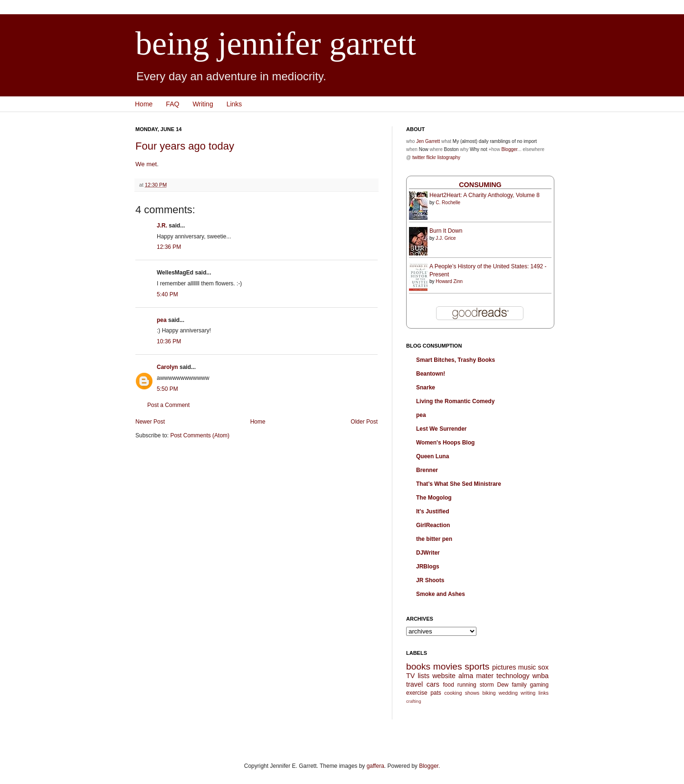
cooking (453, 693)
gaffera (375, 766)
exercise (417, 693)
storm (487, 685)
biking (489, 693)
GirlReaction (433, 525)
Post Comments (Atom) (200, 435)
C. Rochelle (448, 203)
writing (528, 693)
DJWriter (428, 553)
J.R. (162, 226)
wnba (541, 676)
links (543, 693)
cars (433, 684)
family (519, 685)
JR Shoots (430, 580)
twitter (419, 157)
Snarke (426, 387)
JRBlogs (428, 567)
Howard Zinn (449, 281)
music (527, 667)
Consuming (480, 185)
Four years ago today (185, 146)
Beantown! (431, 374)
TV (410, 676)
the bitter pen (434, 539)
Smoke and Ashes (441, 594)
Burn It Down (446, 231)
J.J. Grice (446, 238)
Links (234, 104)
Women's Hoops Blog (445, 443)
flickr (431, 157)
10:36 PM (169, 341)
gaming (539, 685)
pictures (504, 667)
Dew (503, 685)
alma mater (476, 676)
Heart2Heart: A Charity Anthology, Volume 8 (484, 195)
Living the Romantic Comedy (455, 401)
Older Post (364, 422)
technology (513, 676)
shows (472, 693)
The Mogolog (434, 498)
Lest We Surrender (441, 429)
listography (449, 157)
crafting (413, 701)
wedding (508, 693)
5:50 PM (167, 389)
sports (477, 666)
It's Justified (433, 511)
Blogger (509, 149)
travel (414, 684)
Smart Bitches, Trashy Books (456, 360)
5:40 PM (167, 294)
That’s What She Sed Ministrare (459, 484)
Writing (203, 104)
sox (543, 667)
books (418, 666)
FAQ (172, 104)
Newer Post (150, 422)
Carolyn (167, 367)
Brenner (427, 470)
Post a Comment (168, 405)
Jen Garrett (428, 141)
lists (423, 676)
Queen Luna (432, 456)
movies (448, 666)
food (448, 685)
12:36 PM (169, 247)
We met (146, 164)
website (444, 676)
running (467, 685)
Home (144, 104)
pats (436, 693)
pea (162, 320)
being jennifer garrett (276, 43)
